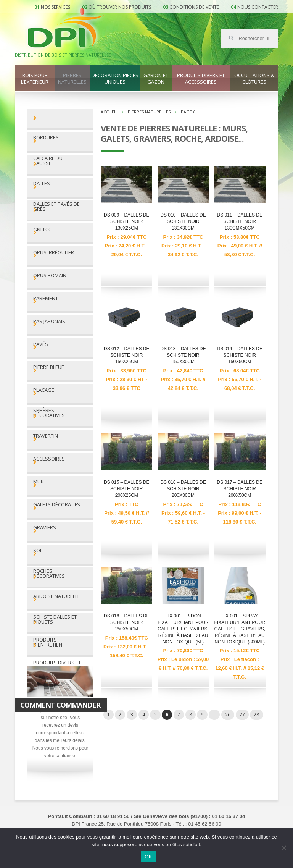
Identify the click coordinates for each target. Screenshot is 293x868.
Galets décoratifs (57, 505)
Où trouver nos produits (120, 7)
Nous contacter (258, 7)
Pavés (41, 344)
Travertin (46, 436)
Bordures (46, 138)
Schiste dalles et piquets (55, 619)
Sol (38, 550)
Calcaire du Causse (48, 161)
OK (148, 857)
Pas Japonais (49, 321)
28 (256, 715)
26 (228, 715)
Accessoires (49, 459)
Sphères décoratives (49, 413)
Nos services (56, 7)
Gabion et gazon (156, 79)
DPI (66, 28)
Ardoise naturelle (57, 596)
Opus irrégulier (54, 253)
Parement (46, 298)
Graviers (45, 528)
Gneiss (42, 230)
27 (242, 715)
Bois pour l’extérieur (35, 79)
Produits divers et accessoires (201, 79)
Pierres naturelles (72, 79)
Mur (39, 482)
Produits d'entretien (48, 642)
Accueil (109, 112)
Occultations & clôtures (254, 79)
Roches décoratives (49, 574)
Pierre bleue (49, 367)
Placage (44, 390)
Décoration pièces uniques (115, 79)
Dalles (42, 183)
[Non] (283, 848)
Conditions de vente (194, 7)
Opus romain (50, 276)
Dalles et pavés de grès (56, 207)
